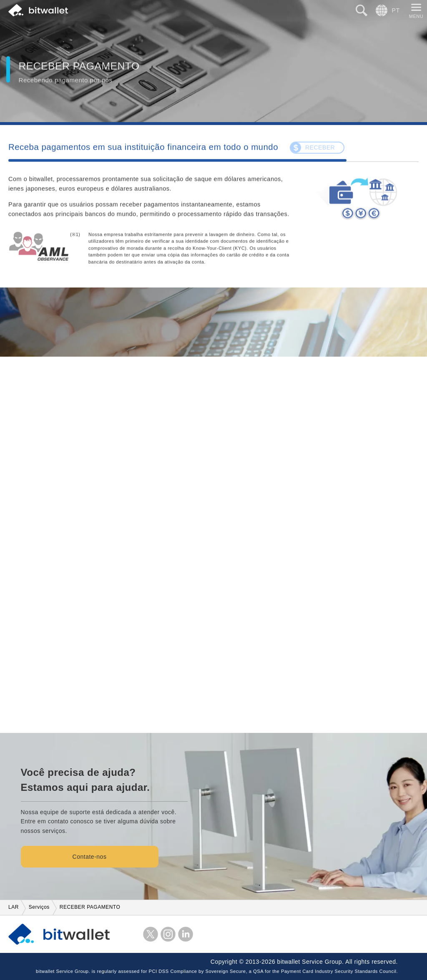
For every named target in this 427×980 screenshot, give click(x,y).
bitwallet (38, 10)
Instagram (168, 934)
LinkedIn (186, 934)
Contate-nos (90, 857)
